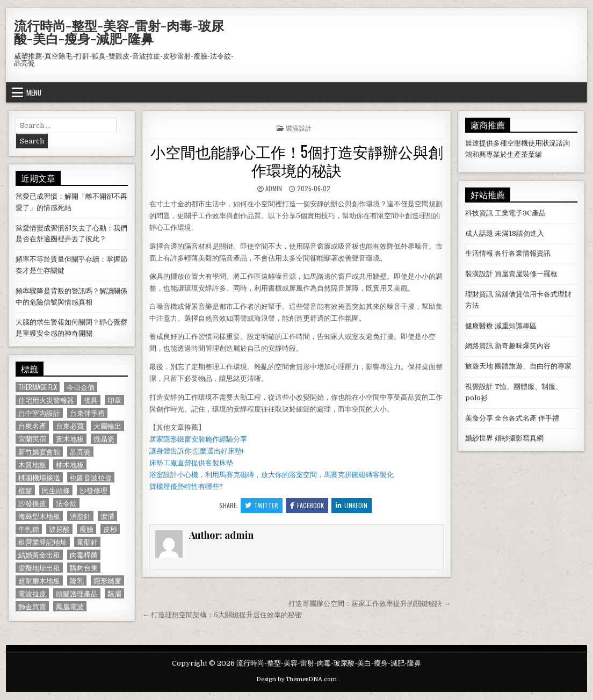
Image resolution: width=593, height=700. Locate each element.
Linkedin (352, 505)
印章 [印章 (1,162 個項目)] (114, 400)
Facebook (307, 505)
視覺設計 (479, 387)
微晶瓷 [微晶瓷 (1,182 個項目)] (104, 439)
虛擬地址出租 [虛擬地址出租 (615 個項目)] (39, 568)
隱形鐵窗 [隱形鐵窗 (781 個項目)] (107, 580)
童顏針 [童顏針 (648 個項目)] (87, 542)
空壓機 (518, 143)
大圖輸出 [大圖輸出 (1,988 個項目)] (107, 426)
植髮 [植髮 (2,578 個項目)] (25, 490)
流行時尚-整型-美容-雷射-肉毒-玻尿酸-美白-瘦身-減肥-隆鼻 (119, 32)
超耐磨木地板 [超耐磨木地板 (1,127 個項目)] (39, 580)
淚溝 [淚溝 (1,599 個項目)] (107, 516)
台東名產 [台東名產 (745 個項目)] (32, 426)
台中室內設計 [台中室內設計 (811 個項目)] (39, 413)
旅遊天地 (479, 366)
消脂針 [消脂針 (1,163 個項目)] (80, 516)
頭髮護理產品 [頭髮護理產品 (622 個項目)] (77, 593)
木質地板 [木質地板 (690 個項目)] (32, 464)
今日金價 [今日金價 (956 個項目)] (81, 387)
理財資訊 (479, 294)
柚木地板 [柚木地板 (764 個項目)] (70, 464)
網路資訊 (479, 346)
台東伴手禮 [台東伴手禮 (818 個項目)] (87, 413)
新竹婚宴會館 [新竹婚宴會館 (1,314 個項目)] (39, 452)
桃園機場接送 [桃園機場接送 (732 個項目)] (39, 477)
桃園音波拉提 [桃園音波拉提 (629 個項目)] (91, 477)
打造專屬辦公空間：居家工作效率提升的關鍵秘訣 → (370, 604)
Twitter (262, 505)
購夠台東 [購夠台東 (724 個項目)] (84, 568)
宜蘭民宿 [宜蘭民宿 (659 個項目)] (32, 439)
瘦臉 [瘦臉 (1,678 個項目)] (86, 529)
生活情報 (479, 253)
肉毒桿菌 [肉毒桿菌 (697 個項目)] (84, 555)
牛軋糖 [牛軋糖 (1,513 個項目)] (29, 529)
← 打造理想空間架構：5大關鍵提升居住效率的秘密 (222, 615)
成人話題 (479, 233)
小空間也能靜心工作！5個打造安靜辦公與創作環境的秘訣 (297, 160)
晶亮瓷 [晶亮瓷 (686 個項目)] (80, 452)
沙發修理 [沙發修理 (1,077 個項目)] (93, 490)
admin (274, 188)
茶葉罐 (531, 154)
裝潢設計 (299, 128)
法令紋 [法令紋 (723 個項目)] (66, 503)
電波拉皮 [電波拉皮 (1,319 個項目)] (32, 593)
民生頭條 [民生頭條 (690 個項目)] (56, 490)
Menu (34, 92)
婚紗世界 (479, 438)
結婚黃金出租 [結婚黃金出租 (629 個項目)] (39, 555)
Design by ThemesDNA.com (296, 679)
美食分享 (479, 418)
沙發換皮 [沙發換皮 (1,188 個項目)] (32, 503)
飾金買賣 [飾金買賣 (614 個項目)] (32, 606)
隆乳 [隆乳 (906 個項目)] (77, 580)
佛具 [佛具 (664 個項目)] (91, 400)
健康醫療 (479, 326)
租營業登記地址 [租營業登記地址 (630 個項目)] (43, 542)
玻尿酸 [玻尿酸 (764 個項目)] (59, 529)
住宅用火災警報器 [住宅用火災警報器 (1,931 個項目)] (46, 400)
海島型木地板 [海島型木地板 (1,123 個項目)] (39, 516)
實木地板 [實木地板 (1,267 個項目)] (70, 439)
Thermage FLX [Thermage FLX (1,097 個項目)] (38, 387)
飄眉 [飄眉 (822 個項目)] (114, 593)
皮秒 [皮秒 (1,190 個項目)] (110, 529)
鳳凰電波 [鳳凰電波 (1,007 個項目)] (70, 606)
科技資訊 (479, 213)
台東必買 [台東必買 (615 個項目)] (70, 426)
